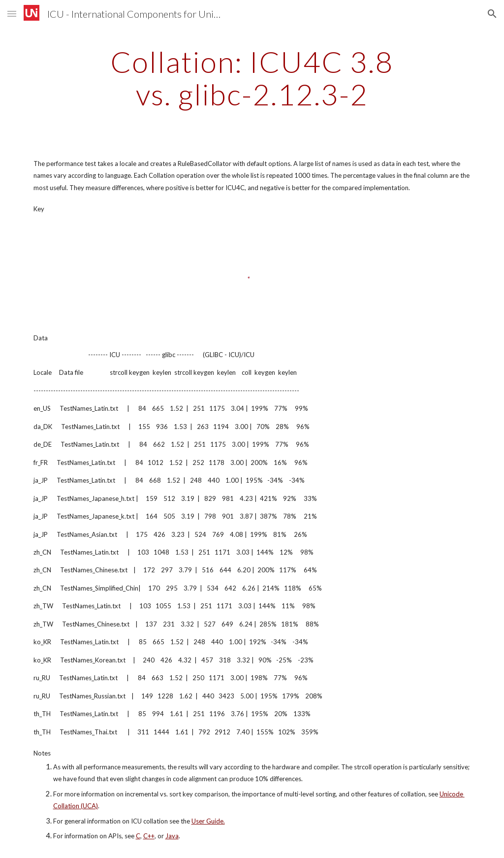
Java (172, 836)
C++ (149, 836)
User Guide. (208, 821)
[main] (252, 78)
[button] (12, 14)
